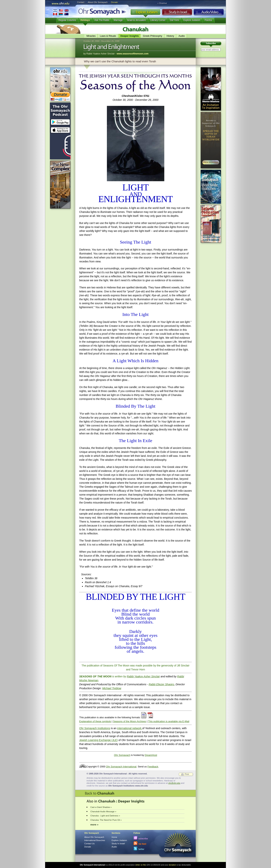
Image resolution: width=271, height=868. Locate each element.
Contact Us (89, 844)
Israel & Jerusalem (137, 20)
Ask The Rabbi (102, 20)
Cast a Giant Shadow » (101, 807)
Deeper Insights (130, 36)
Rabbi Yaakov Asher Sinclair (143, 676)
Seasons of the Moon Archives (130, 721)
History (170, 36)
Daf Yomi (174, 20)
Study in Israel (177, 13)
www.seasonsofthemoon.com (133, 54)
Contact (81, 2)
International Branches (61, 12)
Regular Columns (67, 20)
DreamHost (151, 755)
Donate (114, 2)
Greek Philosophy (153, 36)
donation (172, 865)
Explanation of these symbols (95, 721)
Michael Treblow (112, 688)
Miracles (91, 36)
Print (187, 774)
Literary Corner (158, 20)
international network (130, 728)
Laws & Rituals (108, 36)
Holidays (85, 20)
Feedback (153, 767)
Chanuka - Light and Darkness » (105, 816)
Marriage (118, 20)
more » (94, 825)
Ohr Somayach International (121, 767)
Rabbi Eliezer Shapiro (161, 684)
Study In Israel (118, 844)
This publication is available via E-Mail (169, 721)
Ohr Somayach (122, 755)
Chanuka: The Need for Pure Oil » (106, 820)
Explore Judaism (145, 13)
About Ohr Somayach (98, 2)
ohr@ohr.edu (174, 783)
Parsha (208, 20)
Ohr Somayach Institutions (95, 728)
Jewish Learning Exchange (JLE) (99, 740)
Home (114, 837)
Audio (209, 13)
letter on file (141, 865)
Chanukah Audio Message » (103, 811)
